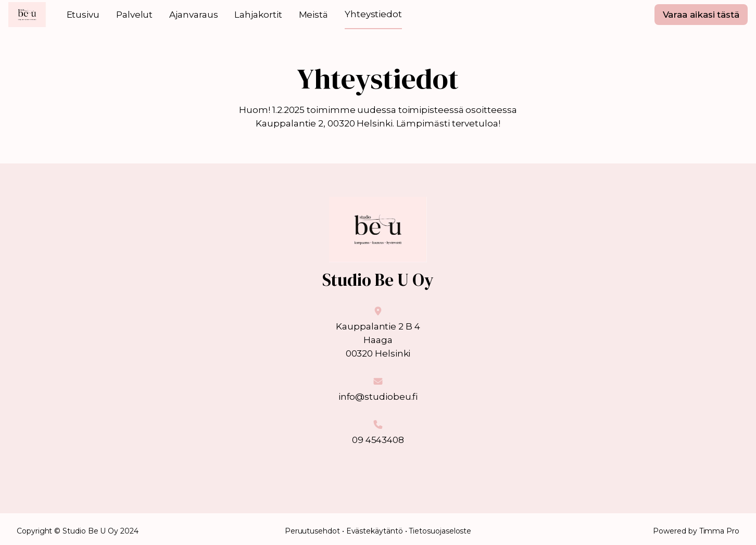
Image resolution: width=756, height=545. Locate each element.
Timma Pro (719, 531)
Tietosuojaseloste (440, 531)
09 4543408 (378, 440)
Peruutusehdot (312, 531)
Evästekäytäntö (375, 531)
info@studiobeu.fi (378, 397)
